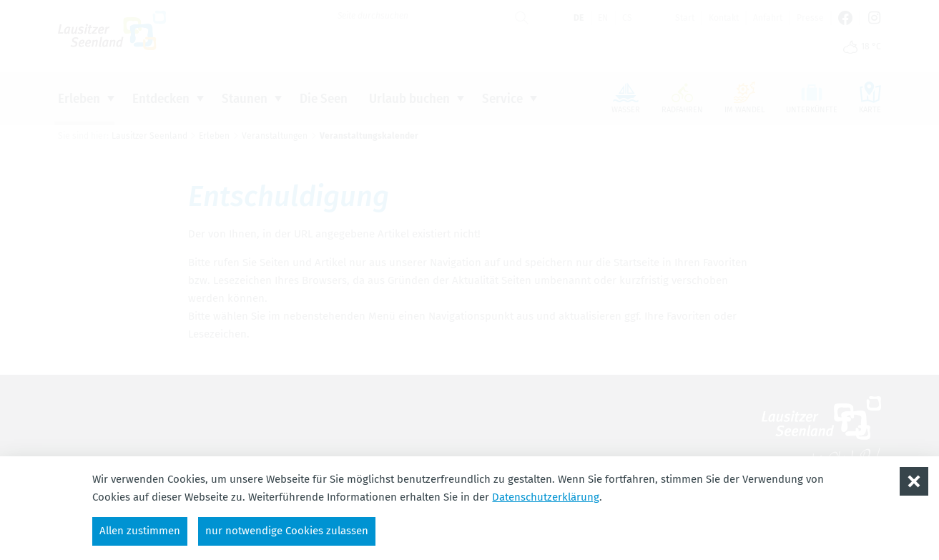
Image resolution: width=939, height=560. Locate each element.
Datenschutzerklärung (546, 497)
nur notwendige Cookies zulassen (287, 531)
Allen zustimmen (140, 531)
